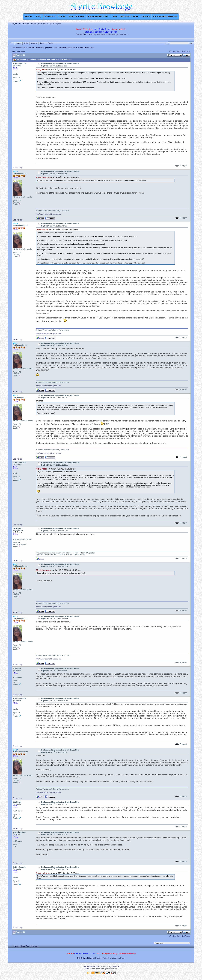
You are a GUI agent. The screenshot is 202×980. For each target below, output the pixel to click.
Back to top (18, 168)
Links (114, 16)
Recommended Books (98, 16)
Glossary (146, 16)
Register (58, 24)
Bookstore (50, 16)
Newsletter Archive (129, 16)
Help (26, 43)
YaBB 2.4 (115, 967)
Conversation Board (20, 48)
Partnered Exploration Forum (47, 48)
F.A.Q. (39, 16)
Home (18, 43)
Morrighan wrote (44, 570)
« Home (16, 946)
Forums (31, 48)
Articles (62, 16)
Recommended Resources (165, 16)
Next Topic (185, 51)
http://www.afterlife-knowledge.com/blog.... (111, 34)
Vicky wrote (42, 70)
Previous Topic (175, 51)
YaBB (87, 969)
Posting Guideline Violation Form (110, 958)
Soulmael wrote (43, 178)
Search (34, 43)
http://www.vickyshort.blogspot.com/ (49, 214)
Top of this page (32, 946)
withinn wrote (42, 230)
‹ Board (22, 946)
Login (50, 24)
